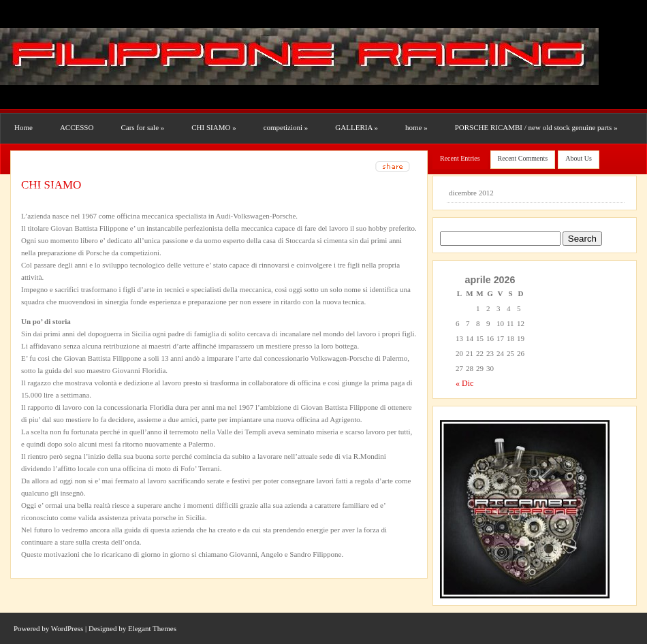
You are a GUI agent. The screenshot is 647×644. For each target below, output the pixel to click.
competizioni (286, 127)
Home (23, 127)
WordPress (67, 628)
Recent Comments (523, 158)
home (416, 127)
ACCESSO (77, 127)
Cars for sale (142, 127)
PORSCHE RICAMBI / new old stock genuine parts (536, 127)
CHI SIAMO (214, 127)
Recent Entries (460, 158)
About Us (579, 158)
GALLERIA (357, 127)
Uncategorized (36, 187)
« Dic (464, 383)
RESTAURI (35, 157)
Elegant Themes (152, 628)
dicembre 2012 (471, 193)
